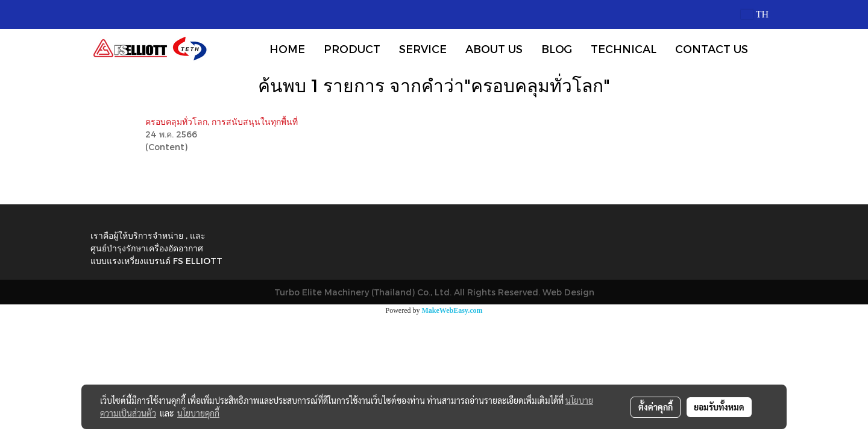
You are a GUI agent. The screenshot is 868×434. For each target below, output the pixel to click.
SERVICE (423, 49)
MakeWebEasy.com (452, 310)
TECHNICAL (624, 49)
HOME (287, 49)
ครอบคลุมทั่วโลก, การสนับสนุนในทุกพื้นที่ (222, 121)
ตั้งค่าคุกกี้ (656, 407)
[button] (768, 49)
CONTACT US (712, 49)
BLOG (557, 49)
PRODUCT (352, 49)
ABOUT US (494, 49)
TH (755, 14)
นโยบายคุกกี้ (198, 413)
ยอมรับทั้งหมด (719, 407)
